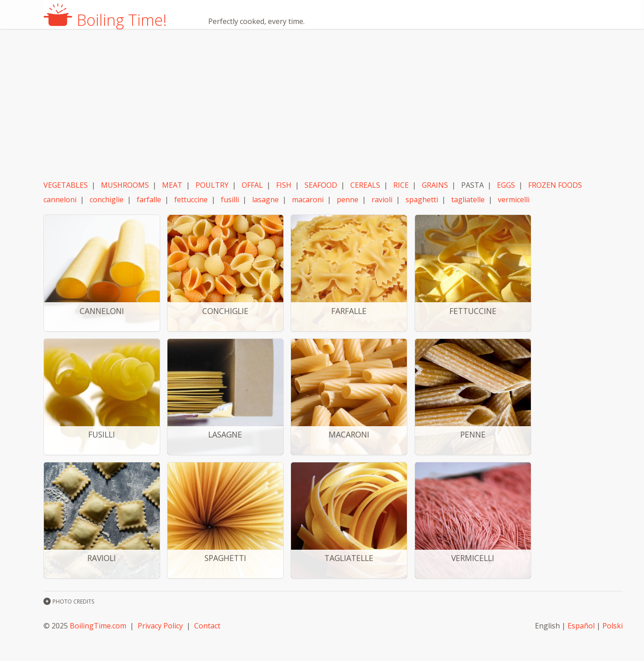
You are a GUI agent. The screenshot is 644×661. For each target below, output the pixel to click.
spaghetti (422, 200)
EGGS (506, 185)
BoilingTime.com (98, 626)
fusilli (230, 200)
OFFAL (252, 185)
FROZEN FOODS (555, 185)
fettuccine (191, 200)
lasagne (265, 200)
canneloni (60, 200)
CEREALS (365, 185)
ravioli (382, 200)
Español (581, 626)
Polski (613, 626)
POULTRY (212, 185)
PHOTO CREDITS (73, 602)
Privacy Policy (160, 626)
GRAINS (435, 185)
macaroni (308, 200)
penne (348, 200)
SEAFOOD (321, 185)
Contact (207, 626)
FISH (284, 185)
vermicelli (514, 200)
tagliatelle (468, 200)
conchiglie (107, 200)
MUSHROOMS (125, 185)
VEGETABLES (66, 185)
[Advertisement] (333, 105)
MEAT (172, 185)
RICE (401, 185)
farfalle (149, 200)
